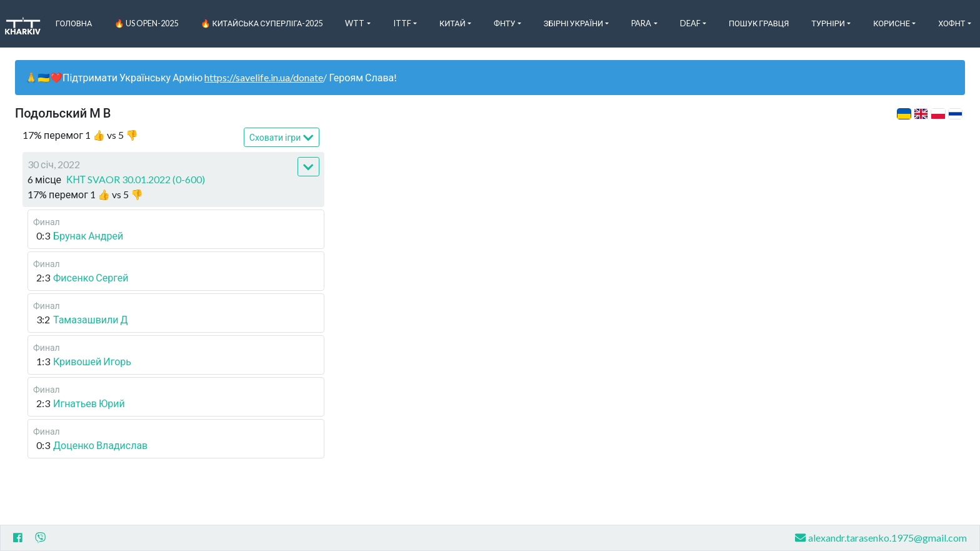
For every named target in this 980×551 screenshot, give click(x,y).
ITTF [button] (402, 23)
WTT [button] (355, 23)
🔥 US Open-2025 (146, 23)
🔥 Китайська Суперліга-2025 (262, 23)
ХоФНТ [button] (952, 23)
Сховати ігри (282, 138)
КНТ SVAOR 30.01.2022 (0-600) (136, 179)
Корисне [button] (892, 23)
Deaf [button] (690, 23)
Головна (74, 23)
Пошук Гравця (759, 23)
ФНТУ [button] (505, 23)
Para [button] (641, 23)
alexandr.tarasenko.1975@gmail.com (881, 538)
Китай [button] (452, 23)
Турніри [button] (828, 23)
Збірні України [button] (573, 23)
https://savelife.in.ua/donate (264, 77)
